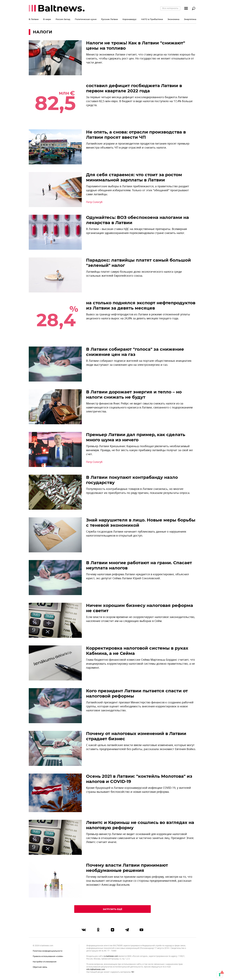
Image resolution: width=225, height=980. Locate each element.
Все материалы (170, 8)
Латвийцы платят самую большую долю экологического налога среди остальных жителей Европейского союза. (134, 274)
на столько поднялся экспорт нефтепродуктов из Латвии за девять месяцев (141, 305)
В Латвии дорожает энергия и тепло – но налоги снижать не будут (134, 394)
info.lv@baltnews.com (96, 969)
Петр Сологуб (94, 202)
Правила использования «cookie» (48, 956)
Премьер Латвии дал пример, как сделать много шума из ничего (136, 437)
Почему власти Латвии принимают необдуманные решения (127, 868)
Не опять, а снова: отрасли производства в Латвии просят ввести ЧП (136, 135)
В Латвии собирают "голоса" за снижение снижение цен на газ (135, 352)
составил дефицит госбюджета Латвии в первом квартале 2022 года (134, 88)
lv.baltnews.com (111, 956)
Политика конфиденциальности (48, 951)
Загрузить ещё (112, 909)
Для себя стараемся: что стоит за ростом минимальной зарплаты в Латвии (134, 177)
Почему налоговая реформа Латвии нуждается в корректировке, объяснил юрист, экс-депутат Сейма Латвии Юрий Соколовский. (137, 576)
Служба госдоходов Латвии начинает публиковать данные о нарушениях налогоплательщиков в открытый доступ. (136, 534)
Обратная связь (40, 967)
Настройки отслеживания (45, 962)
